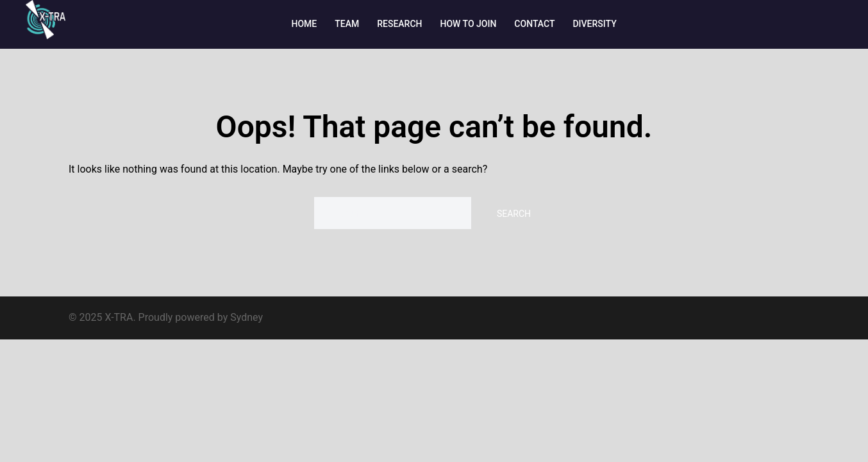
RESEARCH (399, 24)
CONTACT (534, 24)
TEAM (347, 24)
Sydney (246, 317)
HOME (305, 24)
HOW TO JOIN (469, 24)
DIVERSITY (594, 24)
